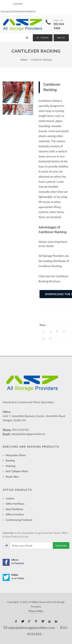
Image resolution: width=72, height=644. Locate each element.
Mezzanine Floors (16, 455)
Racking (10, 460)
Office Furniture (15, 514)
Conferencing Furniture (19, 520)
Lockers (10, 498)
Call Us (62, 25)
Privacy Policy (36, 611)
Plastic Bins (12, 477)
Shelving (10, 466)
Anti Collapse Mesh (17, 471)
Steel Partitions (14, 509)
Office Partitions (15, 504)
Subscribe (61, 545)
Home (24, 60)
